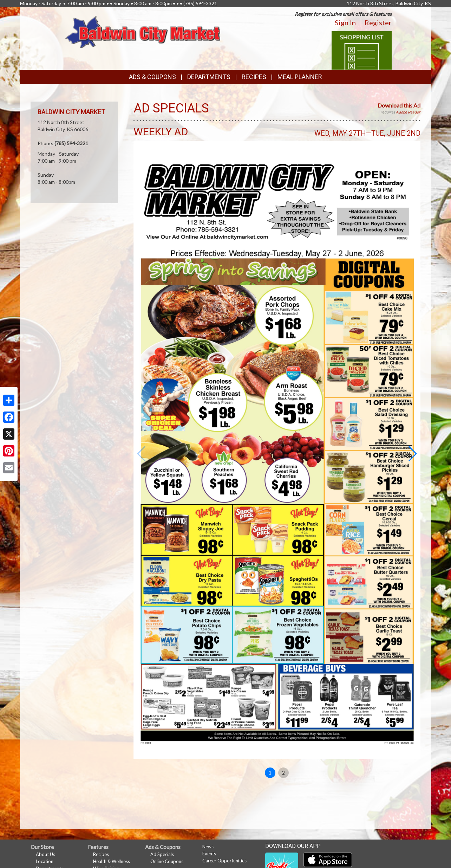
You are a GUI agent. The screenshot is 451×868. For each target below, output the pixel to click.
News (208, 847)
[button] (412, 454)
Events (209, 854)
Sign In (345, 22)
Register (378, 22)
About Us (45, 854)
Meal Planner (300, 77)
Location (45, 861)
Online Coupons (167, 861)
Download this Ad (399, 105)
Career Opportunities (224, 861)
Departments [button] (209, 77)
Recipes (254, 77)
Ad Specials (162, 854)
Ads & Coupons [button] (152, 77)
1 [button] (270, 773)
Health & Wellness (112, 861)
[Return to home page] (143, 31)
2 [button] (283, 773)
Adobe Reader (408, 112)
